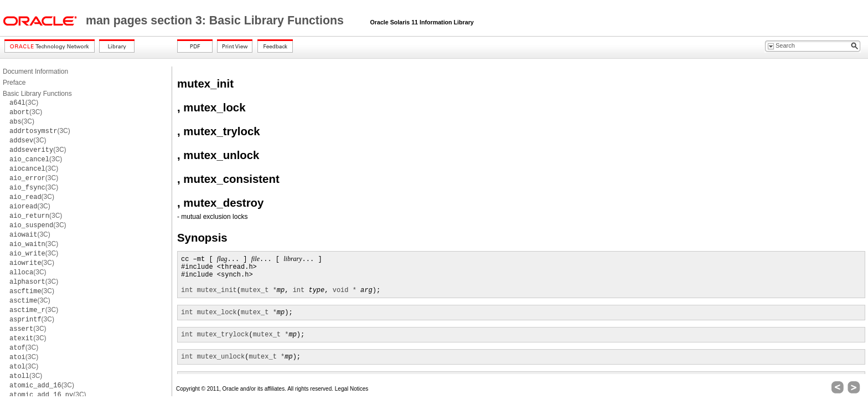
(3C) (24, 103)
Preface (14, 83)
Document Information (35, 71)
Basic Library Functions (37, 94)
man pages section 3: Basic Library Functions (216, 21)
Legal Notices (352, 389)
